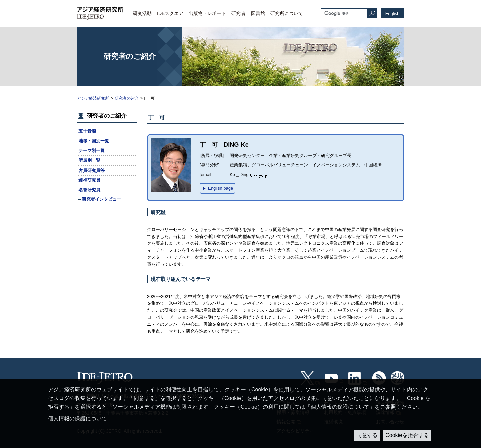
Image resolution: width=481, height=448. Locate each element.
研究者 (238, 13)
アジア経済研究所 (93, 98)
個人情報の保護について (77, 418)
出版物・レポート (207, 13)
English (393, 14)
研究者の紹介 (127, 98)
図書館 (258, 13)
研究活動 (142, 13)
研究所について (287, 13)
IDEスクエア (170, 13)
